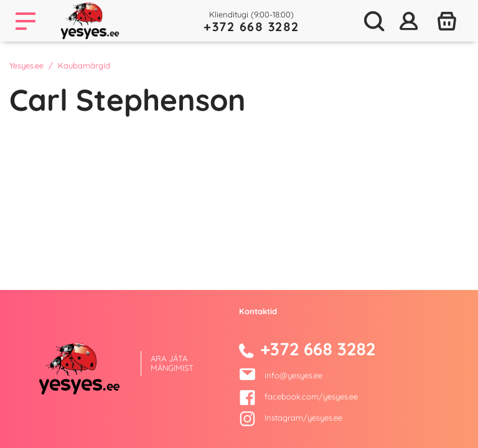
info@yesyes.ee (293, 375)
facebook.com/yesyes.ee (298, 396)
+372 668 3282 (251, 26)
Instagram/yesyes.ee (291, 418)
